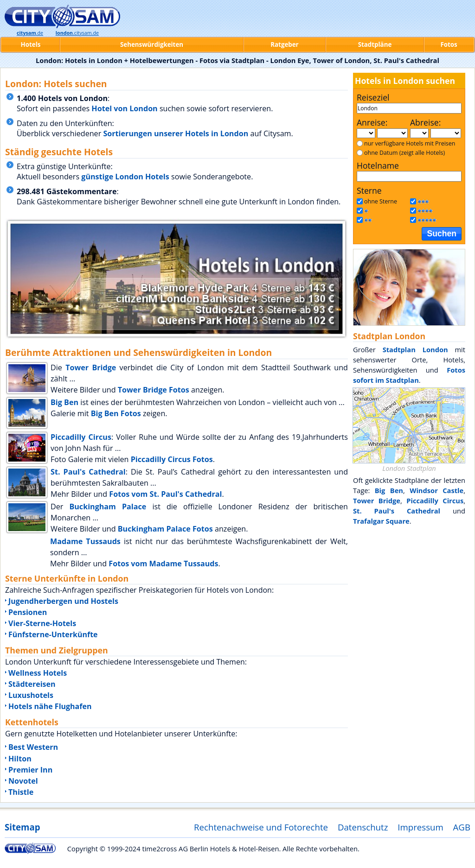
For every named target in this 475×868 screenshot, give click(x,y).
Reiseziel (373, 97)
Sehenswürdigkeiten (152, 44)
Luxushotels (31, 695)
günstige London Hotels (125, 177)
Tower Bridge (91, 367)
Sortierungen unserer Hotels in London (176, 133)
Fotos (449, 44)
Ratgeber (284, 44)
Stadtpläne (375, 44)
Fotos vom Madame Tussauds (163, 564)
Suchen (442, 234)
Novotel (23, 781)
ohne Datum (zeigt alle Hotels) (404, 153)
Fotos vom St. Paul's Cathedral (165, 494)
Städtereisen (32, 684)
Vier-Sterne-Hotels (42, 623)
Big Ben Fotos (116, 413)
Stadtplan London (415, 349)
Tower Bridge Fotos (154, 390)
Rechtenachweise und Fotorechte (261, 827)
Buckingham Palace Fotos (165, 529)
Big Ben (64, 402)
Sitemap (22, 827)
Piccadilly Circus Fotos (172, 459)
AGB (462, 827)
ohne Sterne (381, 201)
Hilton (20, 759)
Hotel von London (124, 108)
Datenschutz (363, 827)
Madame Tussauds (85, 541)
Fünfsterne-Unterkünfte (53, 634)
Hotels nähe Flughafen (50, 706)
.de (30, 33)
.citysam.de (77, 33)
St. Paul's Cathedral (88, 472)
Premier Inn (30, 770)
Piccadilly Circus (81, 437)
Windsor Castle (436, 490)
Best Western (33, 747)
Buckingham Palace (108, 507)
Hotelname (378, 165)
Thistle (21, 792)
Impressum (420, 827)
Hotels (31, 44)
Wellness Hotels (38, 673)
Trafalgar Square (381, 521)
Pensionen (28, 612)
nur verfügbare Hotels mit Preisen (410, 143)
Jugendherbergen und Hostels (63, 601)
